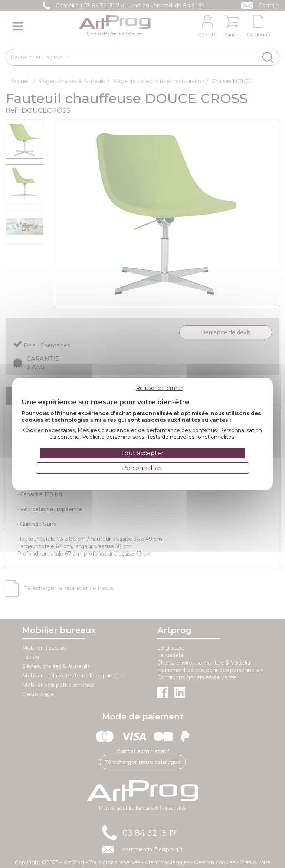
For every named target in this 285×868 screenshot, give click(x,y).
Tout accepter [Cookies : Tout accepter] (142, 453)
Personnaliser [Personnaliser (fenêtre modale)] (142, 468)
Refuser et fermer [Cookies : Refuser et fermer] (159, 388)
